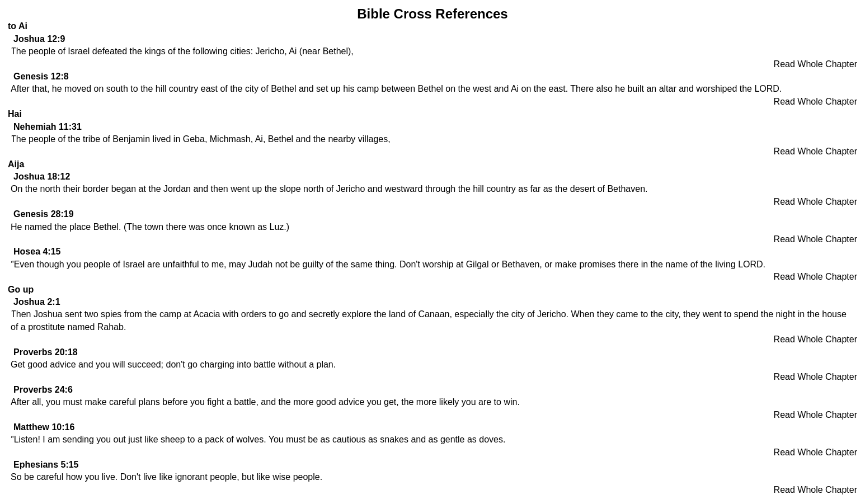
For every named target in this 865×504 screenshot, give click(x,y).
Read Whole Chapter (815, 64)
